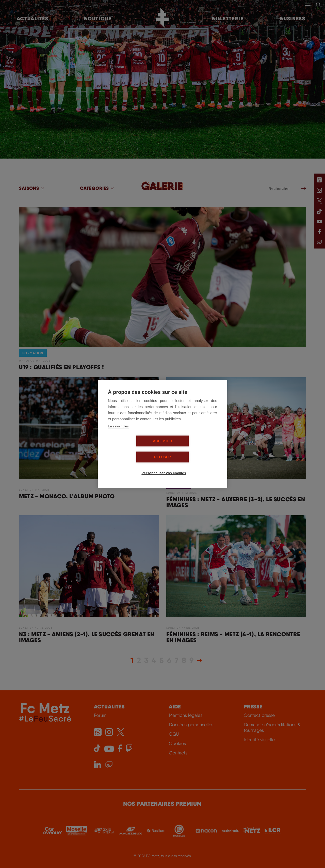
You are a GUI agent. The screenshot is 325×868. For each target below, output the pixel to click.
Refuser (192, 449)
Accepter (133, 449)
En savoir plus (118, 434)
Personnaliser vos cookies (164, 465)
